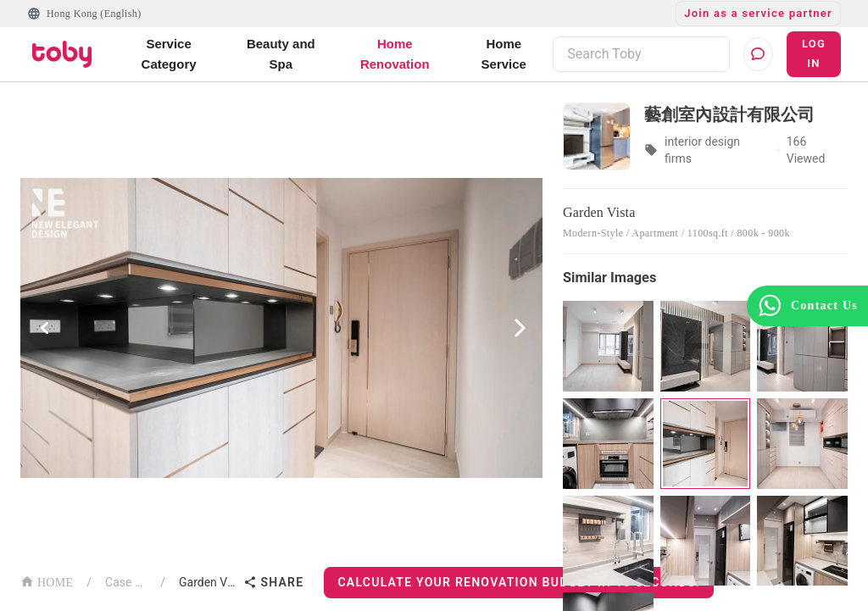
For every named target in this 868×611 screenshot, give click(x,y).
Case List (126, 582)
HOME (47, 581)
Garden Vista (208, 582)
